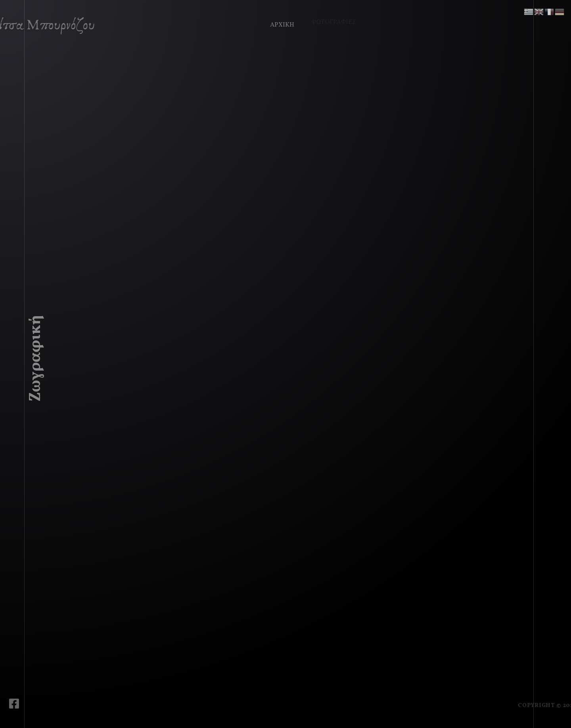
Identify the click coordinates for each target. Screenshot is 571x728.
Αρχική (280, 23)
